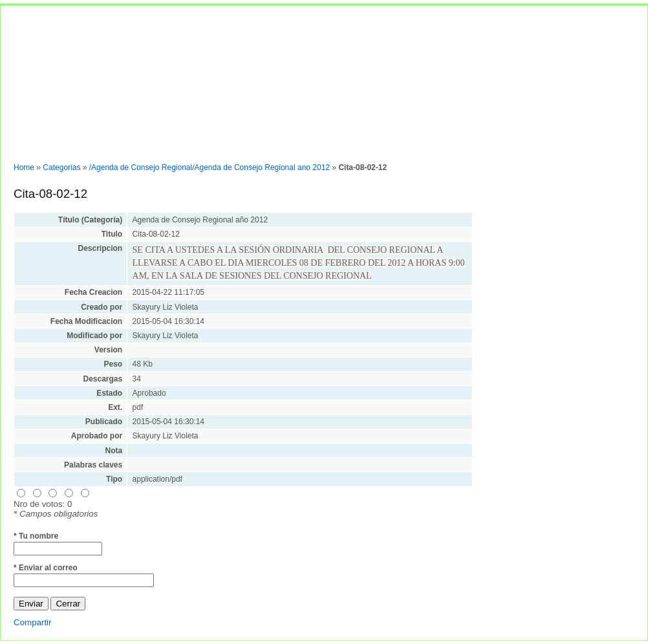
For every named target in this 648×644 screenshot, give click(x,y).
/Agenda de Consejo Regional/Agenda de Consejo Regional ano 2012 (210, 167)
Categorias (61, 167)
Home (24, 167)
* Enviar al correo (46, 568)
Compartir (33, 622)
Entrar (111, 148)
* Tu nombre (36, 536)
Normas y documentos (48, 148)
